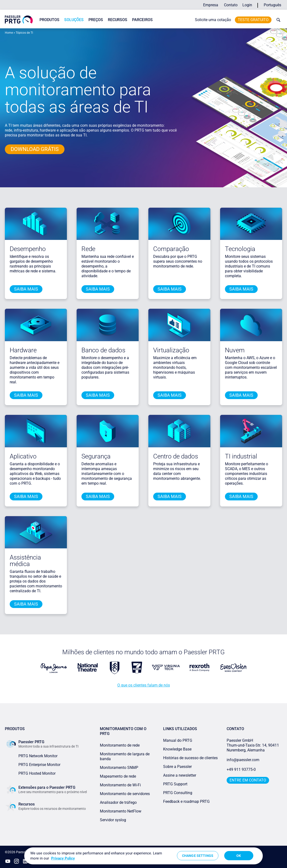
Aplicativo (23, 456)
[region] (143, 856)
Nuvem (235, 350)
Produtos (49, 20)
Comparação (171, 249)
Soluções (74, 20)
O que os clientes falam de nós (144, 685)
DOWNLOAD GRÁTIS (35, 149)
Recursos (118, 20)
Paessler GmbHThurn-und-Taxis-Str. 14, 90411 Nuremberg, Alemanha (253, 745)
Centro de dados (176, 456)
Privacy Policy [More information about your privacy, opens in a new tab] (63, 858)
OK (239, 856)
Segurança (96, 456)
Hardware (23, 350)
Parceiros (142, 20)
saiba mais (26, 289)
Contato (231, 5)
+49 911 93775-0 (241, 769)
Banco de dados (103, 350)
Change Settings (198, 856)
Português (272, 5)
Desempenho (28, 249)
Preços (96, 20)
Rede (88, 249)
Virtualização (171, 350)
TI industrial (241, 456)
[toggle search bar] (277, 20)
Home (9, 33)
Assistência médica (25, 561)
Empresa (211, 5)
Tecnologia (240, 249)
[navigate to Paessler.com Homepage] (19, 20)
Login (247, 5)
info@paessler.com (243, 760)
